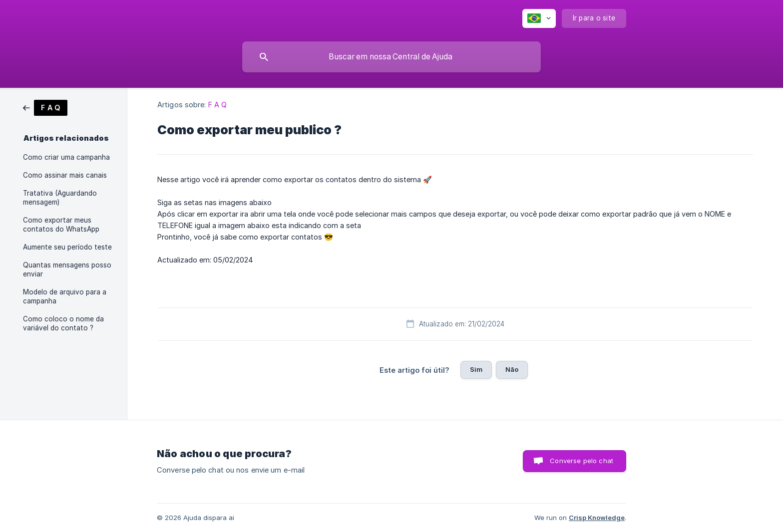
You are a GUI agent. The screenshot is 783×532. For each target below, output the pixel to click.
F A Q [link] (218, 105)
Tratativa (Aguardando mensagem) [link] (60, 198)
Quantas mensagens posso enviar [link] (67, 269)
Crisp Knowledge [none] (597, 518)
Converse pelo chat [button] (582, 461)
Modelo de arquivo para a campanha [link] (65, 296)
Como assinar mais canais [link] (65, 175)
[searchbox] (391, 57)
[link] (45, 107)
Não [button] (512, 369)
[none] (539, 18)
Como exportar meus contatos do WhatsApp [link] (61, 225)
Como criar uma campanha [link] (66, 157)
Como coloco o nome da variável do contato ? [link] (63, 323)
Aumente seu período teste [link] (67, 247)
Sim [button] (476, 369)
